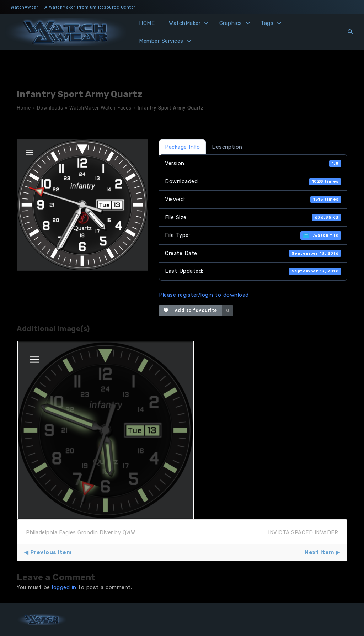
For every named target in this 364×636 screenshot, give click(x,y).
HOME (147, 23)
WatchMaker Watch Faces (100, 108)
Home (24, 108)
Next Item (319, 552)
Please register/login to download (204, 295)
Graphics (231, 23)
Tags (267, 23)
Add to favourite (190, 310)
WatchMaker (185, 23)
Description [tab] (227, 147)
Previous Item (51, 552)
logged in (64, 587)
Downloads (50, 108)
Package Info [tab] (182, 147)
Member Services (161, 41)
